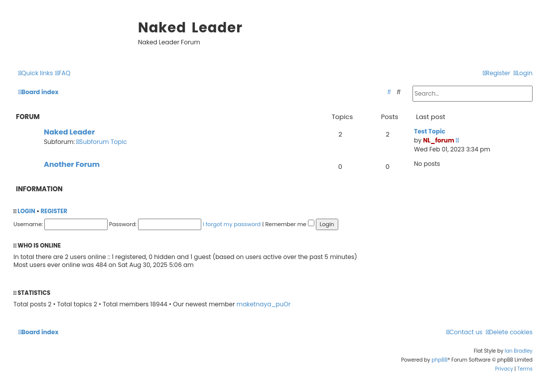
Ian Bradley (519, 351)
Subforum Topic (102, 142)
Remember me (289, 224)
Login (26, 211)
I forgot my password (232, 224)
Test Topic (430, 131)
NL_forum (439, 140)
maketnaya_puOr (264, 304)
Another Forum (72, 164)
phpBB (439, 360)
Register (54, 211)
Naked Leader (69, 132)
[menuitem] (63, 73)
